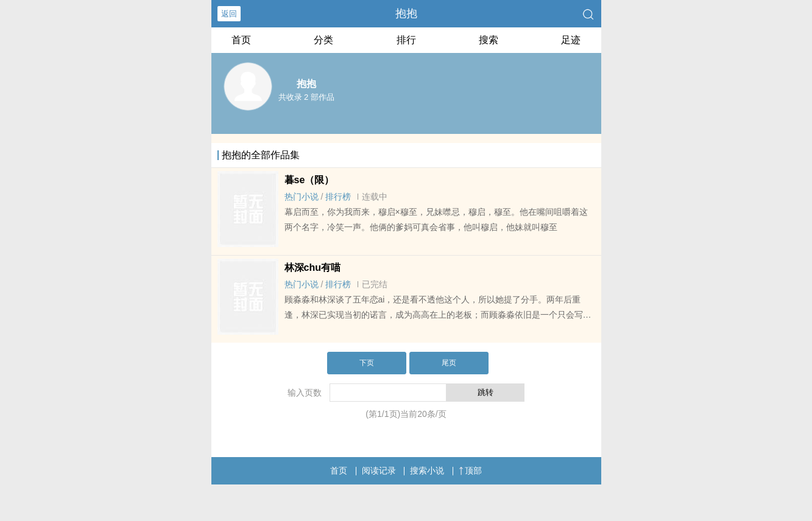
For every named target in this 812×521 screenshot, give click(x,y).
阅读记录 (379, 470)
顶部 (470, 470)
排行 (406, 40)
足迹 (571, 40)
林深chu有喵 (312, 267)
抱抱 (406, 13)
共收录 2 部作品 (306, 97)
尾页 (449, 363)
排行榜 (338, 197)
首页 (241, 40)
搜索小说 (427, 470)
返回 (229, 14)
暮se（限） (309, 180)
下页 (367, 363)
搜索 (489, 40)
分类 (323, 40)
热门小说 (302, 197)
